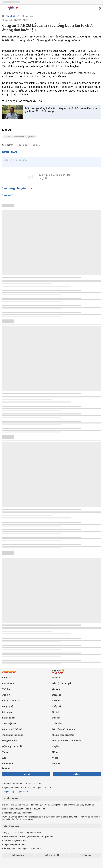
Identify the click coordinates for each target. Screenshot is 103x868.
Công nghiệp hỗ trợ (12, 729)
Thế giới (6, 695)
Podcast (56, 764)
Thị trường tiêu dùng (13, 735)
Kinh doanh (8, 683)
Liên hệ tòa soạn (11, 798)
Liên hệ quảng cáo (12, 826)
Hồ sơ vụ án (28, 16)
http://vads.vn (17, 844)
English (56, 746)
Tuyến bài (26, 774)
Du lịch (56, 712)
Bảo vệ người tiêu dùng (64, 729)
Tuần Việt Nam (10, 724)
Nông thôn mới (10, 741)
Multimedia (8, 764)
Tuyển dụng (86, 855)
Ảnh (4, 758)
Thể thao (7, 689)
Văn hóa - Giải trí (11, 701)
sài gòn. (36, 145)
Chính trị (7, 678)
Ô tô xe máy (8, 712)
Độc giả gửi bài (52, 855)
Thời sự (56, 678)
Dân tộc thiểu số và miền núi (66, 741)
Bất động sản (9, 718)
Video (55, 758)
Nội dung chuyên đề (12, 746)
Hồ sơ (55, 752)
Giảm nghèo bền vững (63, 735)
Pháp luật (10, 16)
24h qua (6, 768)
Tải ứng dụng (18, 855)
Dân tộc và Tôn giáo (62, 683)
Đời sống (57, 695)
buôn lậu (23, 145)
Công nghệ (8, 706)
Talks (5, 752)
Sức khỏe (57, 701)
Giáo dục (57, 689)
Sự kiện (77, 774)
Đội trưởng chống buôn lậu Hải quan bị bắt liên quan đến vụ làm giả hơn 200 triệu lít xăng (62, 110)
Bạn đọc (56, 718)
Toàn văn (57, 724)
